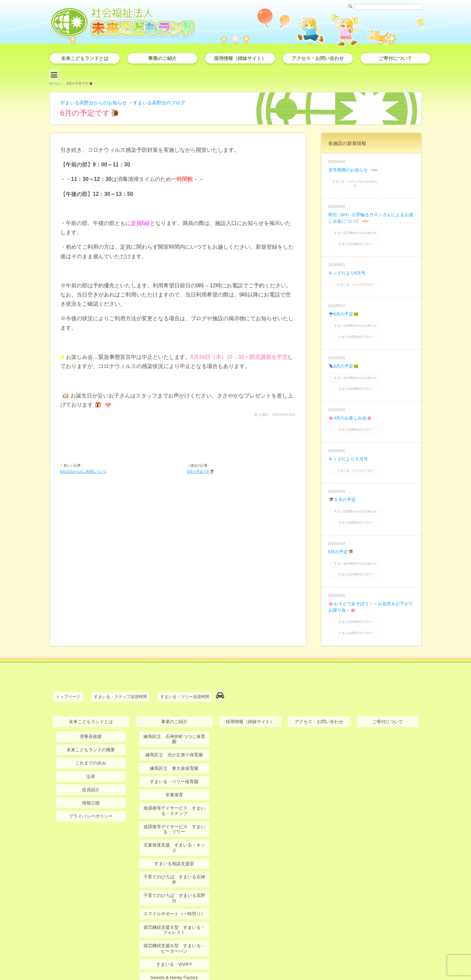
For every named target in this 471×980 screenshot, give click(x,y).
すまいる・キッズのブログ (372, 271)
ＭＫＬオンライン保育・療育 (174, 919)
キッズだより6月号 (349, 260)
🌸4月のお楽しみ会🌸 (352, 393)
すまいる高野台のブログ (173, 100)
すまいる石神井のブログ (372, 232)
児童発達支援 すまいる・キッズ (174, 792)
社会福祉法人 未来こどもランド (239, 961)
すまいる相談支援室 (174, 805)
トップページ (68, 655)
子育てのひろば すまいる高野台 (174, 832)
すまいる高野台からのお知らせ (98, 100)
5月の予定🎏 (342, 518)
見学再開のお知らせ (350, 167)
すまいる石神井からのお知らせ (372, 223)
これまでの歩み (91, 718)
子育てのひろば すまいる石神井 (174, 818)
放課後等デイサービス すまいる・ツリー (174, 777)
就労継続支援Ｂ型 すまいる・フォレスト (174, 860)
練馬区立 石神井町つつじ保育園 (174, 692)
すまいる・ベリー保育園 (174, 731)
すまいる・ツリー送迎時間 (185, 655)
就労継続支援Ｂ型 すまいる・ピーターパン (174, 878)
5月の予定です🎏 (200, 471)
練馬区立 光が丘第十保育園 (174, 705)
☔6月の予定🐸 (345, 299)
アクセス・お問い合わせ (318, 58)
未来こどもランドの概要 (91, 705)
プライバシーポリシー (91, 770)
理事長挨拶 (91, 692)
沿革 (91, 731)
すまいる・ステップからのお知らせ (372, 178)
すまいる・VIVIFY (174, 893)
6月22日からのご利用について (84, 471)
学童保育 (174, 743)
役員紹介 (91, 743)
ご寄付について (395, 58)
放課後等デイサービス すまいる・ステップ (174, 759)
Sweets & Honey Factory (174, 906)
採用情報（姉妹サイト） (240, 58)
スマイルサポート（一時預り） (174, 844)
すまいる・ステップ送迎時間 (120, 655)
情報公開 (91, 757)
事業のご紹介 (162, 58)
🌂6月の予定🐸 (345, 346)
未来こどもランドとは (85, 58)
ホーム (54, 81)
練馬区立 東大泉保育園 (174, 718)
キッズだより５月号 (350, 432)
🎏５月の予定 (343, 471)
